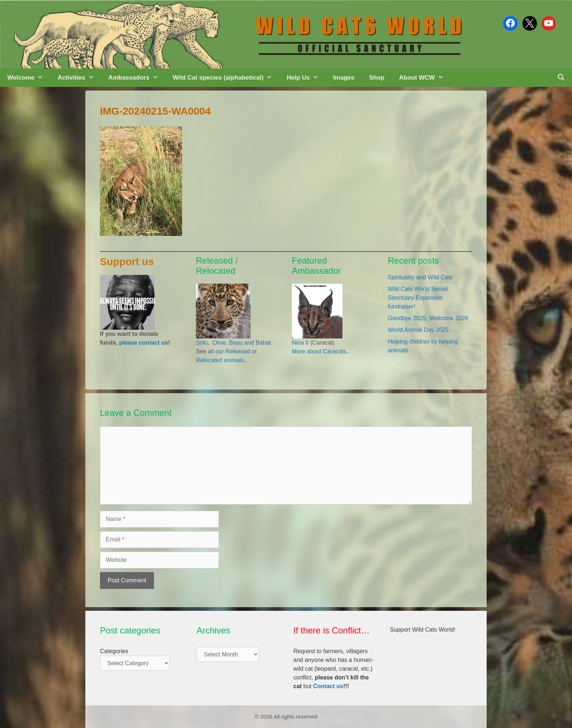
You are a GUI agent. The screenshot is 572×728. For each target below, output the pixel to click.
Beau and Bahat (250, 343)
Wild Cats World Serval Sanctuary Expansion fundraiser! (418, 298)
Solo (202, 343)
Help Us (306, 78)
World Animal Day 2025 (418, 330)
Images (344, 78)
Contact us (328, 686)
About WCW (425, 78)
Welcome (29, 78)
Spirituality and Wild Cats (420, 277)
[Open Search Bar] (561, 78)
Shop (377, 78)
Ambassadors (137, 78)
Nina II (300, 343)
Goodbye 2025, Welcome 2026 (428, 318)
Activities (79, 78)
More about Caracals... (321, 351)
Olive (218, 343)
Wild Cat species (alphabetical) (226, 78)
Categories (114, 651)
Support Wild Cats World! (423, 630)
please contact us (143, 343)
